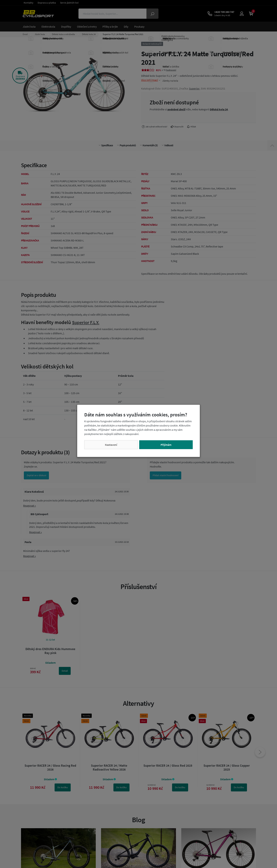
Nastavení (111, 445)
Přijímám (166, 445)
